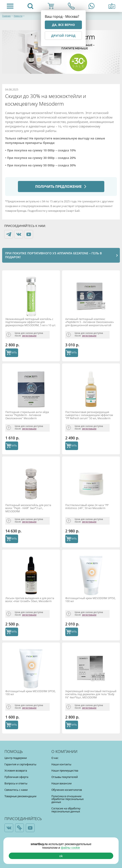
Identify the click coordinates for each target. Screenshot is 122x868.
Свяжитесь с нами (16, 790)
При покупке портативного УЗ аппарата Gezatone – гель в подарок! (53, 255)
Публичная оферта (16, 777)
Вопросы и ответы (16, 783)
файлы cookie (70, 848)
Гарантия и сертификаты (20, 764)
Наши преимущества (65, 770)
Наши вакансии (62, 783)
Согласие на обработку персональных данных (66, 810)
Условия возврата (16, 770)
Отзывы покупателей (65, 777)
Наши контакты (61, 764)
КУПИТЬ (12, 352)
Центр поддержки (16, 758)
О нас (55, 758)
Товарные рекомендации (20, 796)
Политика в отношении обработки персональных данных (68, 799)
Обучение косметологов (67, 790)
